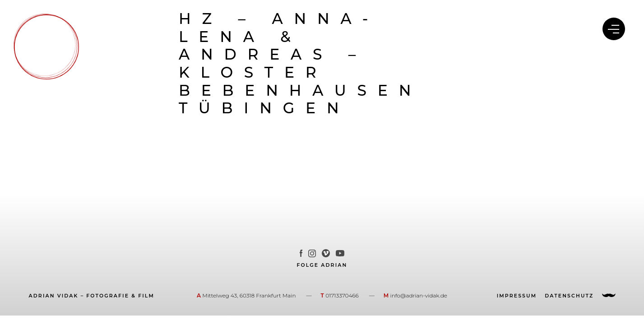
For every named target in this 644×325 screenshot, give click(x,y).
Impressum (517, 296)
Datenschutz (569, 296)
